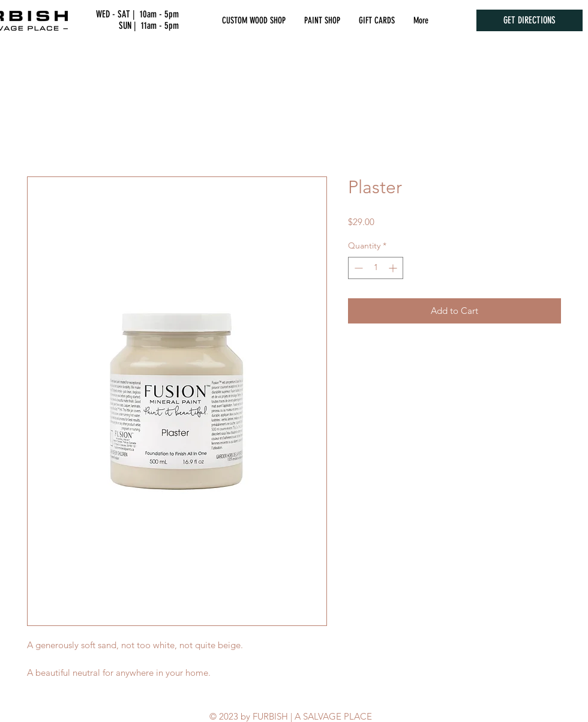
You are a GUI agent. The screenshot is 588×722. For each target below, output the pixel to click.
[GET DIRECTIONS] (529, 20)
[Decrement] (357, 268)
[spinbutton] (376, 268)
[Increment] (394, 268)
